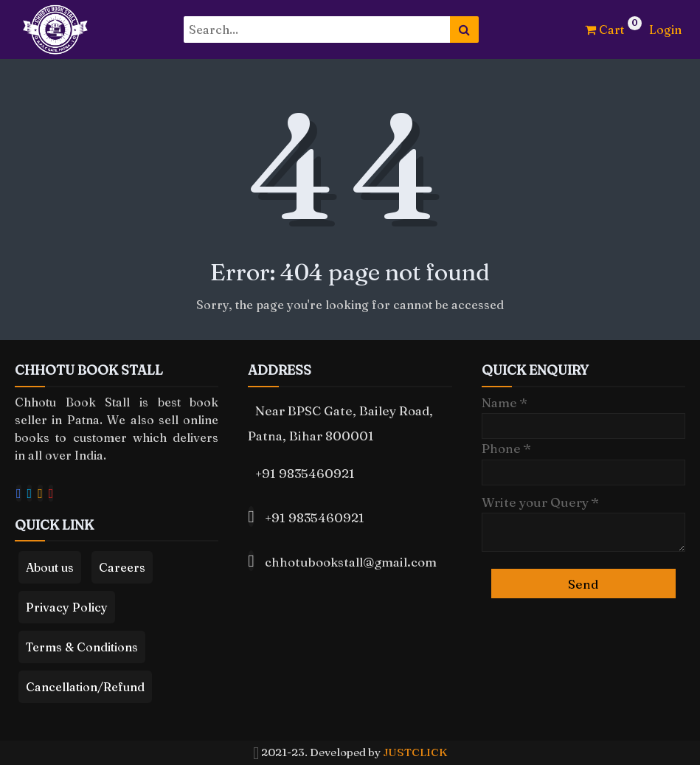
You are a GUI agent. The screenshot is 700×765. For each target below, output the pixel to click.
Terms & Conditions (82, 647)
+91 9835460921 (305, 473)
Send (583, 584)
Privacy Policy (67, 607)
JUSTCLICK (415, 752)
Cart (604, 30)
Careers (122, 567)
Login (665, 30)
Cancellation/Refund (85, 687)
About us (50, 567)
